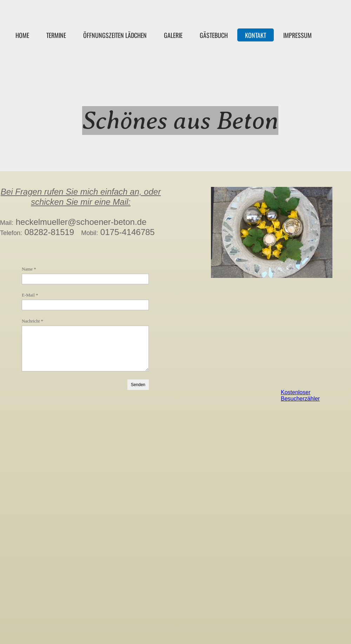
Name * (29, 269)
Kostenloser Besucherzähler (300, 395)
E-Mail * (30, 295)
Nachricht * (32, 321)
